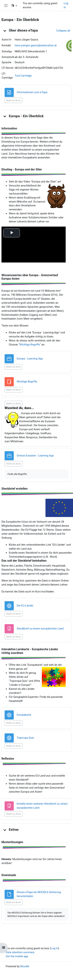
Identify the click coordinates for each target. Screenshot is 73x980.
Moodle (25, 966)
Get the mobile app (17, 956)
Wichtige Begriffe (30, 345)
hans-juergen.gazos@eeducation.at (36, 45)
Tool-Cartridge (23, 76)
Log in (66, 5)
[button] (14, 5)
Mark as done (13, 100)
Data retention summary (20, 952)
